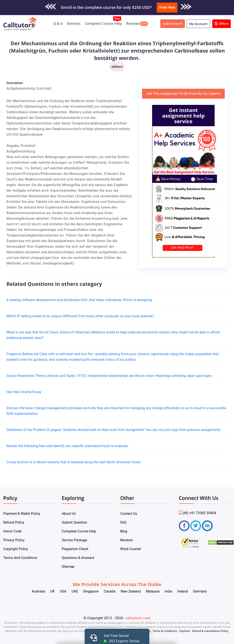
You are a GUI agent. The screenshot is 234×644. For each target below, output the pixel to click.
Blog (124, 531)
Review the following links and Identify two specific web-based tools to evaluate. (68, 446)
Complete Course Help (103, 23)
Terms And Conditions (20, 558)
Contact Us (129, 514)
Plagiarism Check (75, 549)
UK (52, 591)
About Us (69, 514)
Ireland (183, 591)
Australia (38, 591)
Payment (185, 631)
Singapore (91, 591)
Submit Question (75, 522)
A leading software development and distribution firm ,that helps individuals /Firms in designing (79, 300)
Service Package (74, 540)
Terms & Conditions (165, 631)
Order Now (167, 7)
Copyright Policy (16, 549)
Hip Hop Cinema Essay (24, 392)
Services (74, 23)
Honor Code (12, 531)
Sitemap (68, 567)
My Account (198, 24)
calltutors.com (138, 618)
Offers (222, 23)
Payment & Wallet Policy (22, 514)
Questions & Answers (78, 558)
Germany (200, 591)
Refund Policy (14, 522)
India (168, 591)
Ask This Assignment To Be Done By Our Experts (183, 94)
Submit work (173, 23)
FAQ (123, 522)
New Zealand (131, 591)
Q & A (58, 23)
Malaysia (153, 591)
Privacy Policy (14, 540)
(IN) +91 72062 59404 (198, 513)
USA (63, 591)
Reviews (133, 23)
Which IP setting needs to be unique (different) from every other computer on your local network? (80, 316)
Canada (109, 591)
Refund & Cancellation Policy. (211, 631)
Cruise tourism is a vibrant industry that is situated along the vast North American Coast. (74, 462)
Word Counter (131, 549)
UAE (75, 591)
